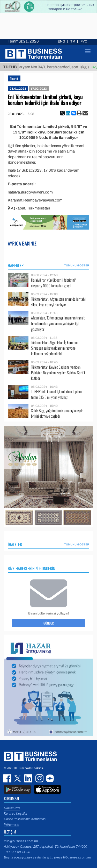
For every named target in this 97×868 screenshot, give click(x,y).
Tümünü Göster (77, 265)
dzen (49, 778)
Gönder (49, 623)
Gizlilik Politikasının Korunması (25, 819)
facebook (8, 778)
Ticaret (14, 78)
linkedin (28, 778)
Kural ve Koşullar (16, 814)
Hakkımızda (12, 808)
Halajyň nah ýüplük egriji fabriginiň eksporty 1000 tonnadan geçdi (54, 283)
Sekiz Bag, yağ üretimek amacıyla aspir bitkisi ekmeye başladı (57, 413)
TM (73, 41)
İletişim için (12, 824)
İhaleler (15, 544)
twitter (18, 778)
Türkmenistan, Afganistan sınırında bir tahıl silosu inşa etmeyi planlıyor (59, 302)
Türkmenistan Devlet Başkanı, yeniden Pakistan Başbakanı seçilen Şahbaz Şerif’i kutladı (58, 373)
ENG (61, 41)
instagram (39, 778)
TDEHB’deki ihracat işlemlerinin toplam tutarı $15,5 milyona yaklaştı (56, 394)
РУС (84, 41)
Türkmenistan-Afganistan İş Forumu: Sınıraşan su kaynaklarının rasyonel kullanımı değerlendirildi (54, 348)
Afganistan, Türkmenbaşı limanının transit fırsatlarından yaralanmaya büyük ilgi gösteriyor (58, 323)
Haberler (16, 265)
